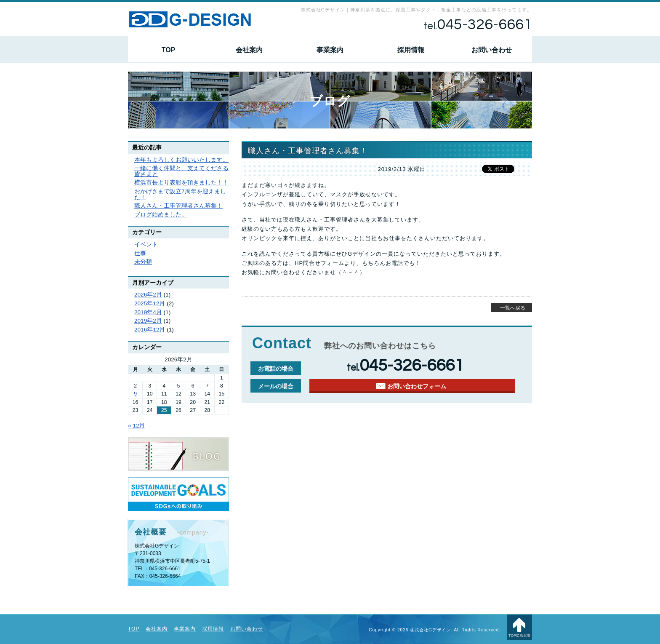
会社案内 (249, 50)
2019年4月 (148, 312)
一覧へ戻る (513, 308)
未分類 (143, 262)
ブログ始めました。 (161, 215)
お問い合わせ (492, 50)
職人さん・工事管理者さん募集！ (178, 206)
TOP (169, 50)
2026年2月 (148, 295)
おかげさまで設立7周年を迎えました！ (180, 194)
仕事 (140, 253)
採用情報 (411, 50)
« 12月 (136, 426)
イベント (146, 245)
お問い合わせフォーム (417, 386)
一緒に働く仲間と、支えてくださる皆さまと (181, 171)
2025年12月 (150, 303)
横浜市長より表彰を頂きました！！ (181, 183)
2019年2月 (148, 321)
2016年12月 (150, 330)
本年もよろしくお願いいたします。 (181, 160)
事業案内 (330, 50)
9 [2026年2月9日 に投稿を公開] (135, 394)
